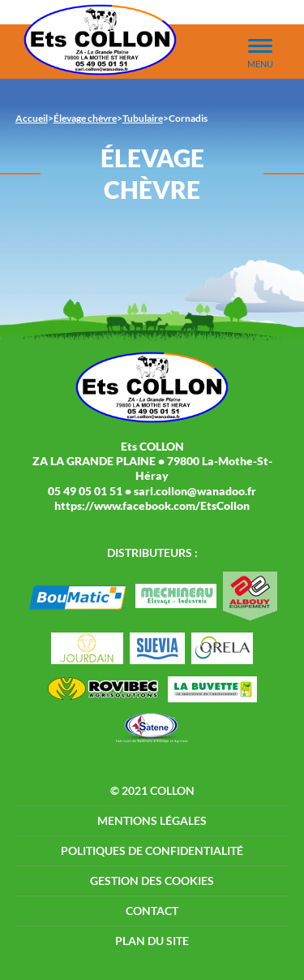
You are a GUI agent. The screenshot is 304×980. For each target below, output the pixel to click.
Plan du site (152, 941)
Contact (152, 911)
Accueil (32, 118)
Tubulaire (143, 118)
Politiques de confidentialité (152, 850)
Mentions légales (152, 820)
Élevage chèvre (85, 118)
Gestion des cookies (152, 881)
